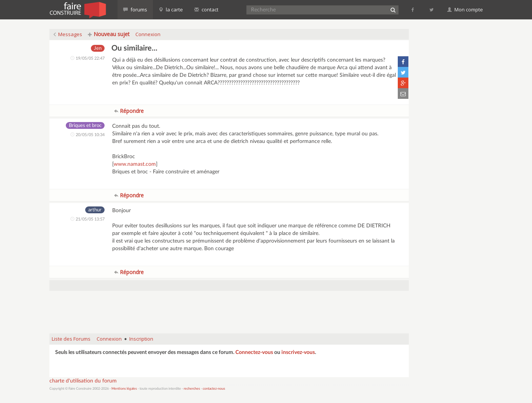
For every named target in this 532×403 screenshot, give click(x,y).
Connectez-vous (254, 352)
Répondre (129, 111)
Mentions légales (124, 389)
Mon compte (465, 10)
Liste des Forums (71, 339)
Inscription (141, 339)
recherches (192, 389)
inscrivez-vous (298, 352)
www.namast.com (135, 164)
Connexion (148, 34)
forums (135, 10)
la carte (171, 10)
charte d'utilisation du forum (83, 381)
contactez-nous (214, 389)
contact (206, 10)
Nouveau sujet (109, 34)
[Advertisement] (229, 308)
